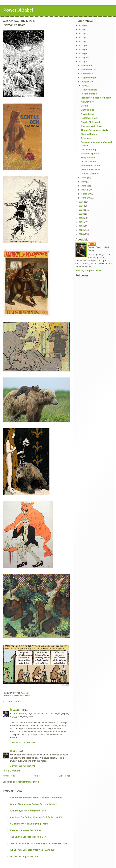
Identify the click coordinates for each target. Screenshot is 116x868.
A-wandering (87, 114)
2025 (82, 30)
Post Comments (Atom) (28, 782)
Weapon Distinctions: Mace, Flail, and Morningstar (36, 798)
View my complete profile (89, 271)
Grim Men (86, 138)
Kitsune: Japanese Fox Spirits (26, 830)
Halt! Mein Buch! (89, 118)
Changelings (87, 110)
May (84, 182)
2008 (82, 234)
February (86, 194)
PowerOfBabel (18, 10)
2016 (82, 202)
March (85, 190)
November (87, 70)
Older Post (64, 776)
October (86, 74)
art (12, 695)
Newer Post (9, 776)
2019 (82, 54)
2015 (82, 206)
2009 (82, 230)
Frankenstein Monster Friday (96, 98)
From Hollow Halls (90, 170)
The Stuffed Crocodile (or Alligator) (28, 837)
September (87, 78)
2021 (82, 46)
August (85, 82)
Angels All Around (90, 122)
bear (17, 695)
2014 (82, 210)
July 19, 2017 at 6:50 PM (22, 743)
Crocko (85, 106)
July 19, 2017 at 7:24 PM (22, 766)
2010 (82, 226)
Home (37, 776)
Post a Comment (11, 771)
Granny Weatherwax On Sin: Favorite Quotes (33, 804)
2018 (82, 58)
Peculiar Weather (90, 174)
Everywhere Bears (90, 166)
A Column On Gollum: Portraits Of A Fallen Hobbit (36, 817)
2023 (82, 38)
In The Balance (89, 162)
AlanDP (17, 710)
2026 (82, 26)
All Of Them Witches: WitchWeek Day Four (32, 850)
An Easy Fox (87, 102)
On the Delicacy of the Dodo (25, 856)
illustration (26, 695)
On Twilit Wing (88, 150)
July (84, 86)
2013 (82, 214)
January (86, 198)
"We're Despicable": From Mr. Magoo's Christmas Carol (39, 843)
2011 (82, 222)
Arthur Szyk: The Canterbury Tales (28, 811)
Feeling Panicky (89, 94)
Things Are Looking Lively (94, 130)
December (87, 66)
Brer (16, 751)
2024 (82, 34)
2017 (82, 62)
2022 (82, 42)
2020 (82, 50)
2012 (82, 218)
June (84, 178)
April (84, 186)
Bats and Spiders (90, 154)
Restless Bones (89, 90)
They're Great (88, 158)
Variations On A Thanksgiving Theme (29, 824)
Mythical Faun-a (89, 134)
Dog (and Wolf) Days (91, 126)
